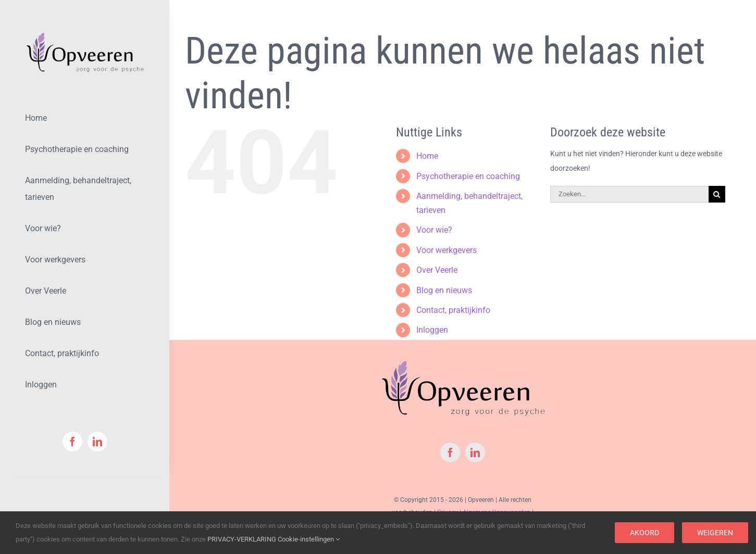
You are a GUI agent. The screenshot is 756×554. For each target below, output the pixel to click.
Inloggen (432, 330)
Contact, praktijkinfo (453, 310)
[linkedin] (97, 442)
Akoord (645, 533)
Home (427, 156)
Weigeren (715, 533)
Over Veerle (437, 270)
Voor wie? (434, 230)
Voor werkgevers (447, 250)
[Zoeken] (717, 194)
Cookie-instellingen (309, 539)
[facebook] (72, 442)
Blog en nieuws (444, 290)
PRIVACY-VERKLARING (242, 539)
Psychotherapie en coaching (468, 176)
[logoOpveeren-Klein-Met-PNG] (85, 35)
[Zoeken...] (629, 194)
